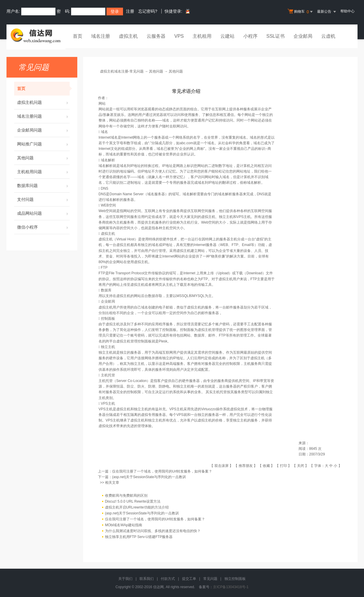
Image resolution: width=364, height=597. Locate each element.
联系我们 (147, 579)
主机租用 (202, 36)
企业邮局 (303, 36)
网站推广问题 (43, 144)
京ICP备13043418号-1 (231, 587)
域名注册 (101, 36)
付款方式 (168, 579)
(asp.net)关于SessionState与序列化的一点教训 (149, 477)
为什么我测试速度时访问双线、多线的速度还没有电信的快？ (153, 531)
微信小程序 (43, 227)
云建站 (227, 36)
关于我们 (125, 579)
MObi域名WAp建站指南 (124, 525)
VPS (179, 36)
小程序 (250, 36)
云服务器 (156, 36)
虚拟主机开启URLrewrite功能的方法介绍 (137, 507)
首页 (78, 36)
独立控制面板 (235, 579)
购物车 (301, 12)
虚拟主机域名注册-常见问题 (122, 71)
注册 (130, 11)
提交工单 (189, 579)
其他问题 (43, 158)
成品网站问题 (43, 213)
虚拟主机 (128, 36)
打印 (283, 466)
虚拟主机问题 (43, 102)
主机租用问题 (43, 172)
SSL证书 (276, 36)
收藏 (266, 466)
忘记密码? (148, 11)
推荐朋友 (246, 466)
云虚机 (328, 36)
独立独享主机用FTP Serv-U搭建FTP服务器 (139, 537)
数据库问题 (43, 186)
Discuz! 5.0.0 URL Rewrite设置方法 (133, 501)
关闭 (301, 466)
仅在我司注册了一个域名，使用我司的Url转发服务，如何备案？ (162, 471)
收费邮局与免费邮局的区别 (126, 496)
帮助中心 (347, 11)
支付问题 (43, 199)
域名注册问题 (43, 116)
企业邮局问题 (43, 130)
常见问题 (210, 579)
